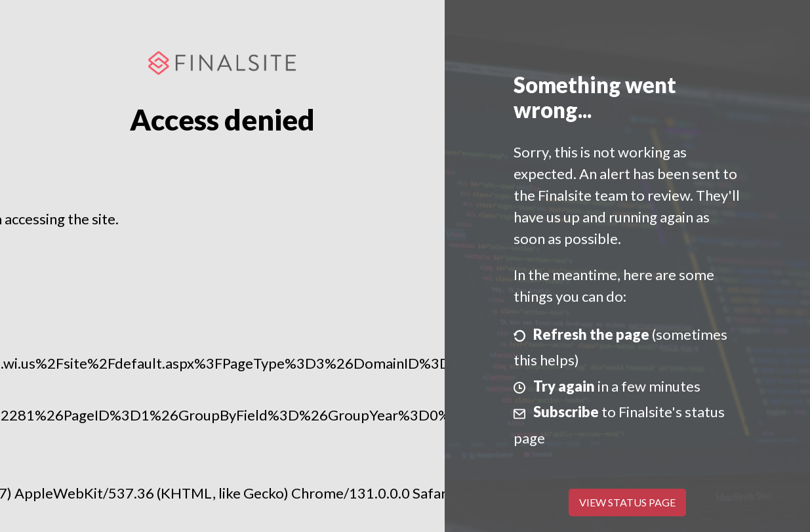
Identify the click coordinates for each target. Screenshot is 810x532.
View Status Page (627, 502)
